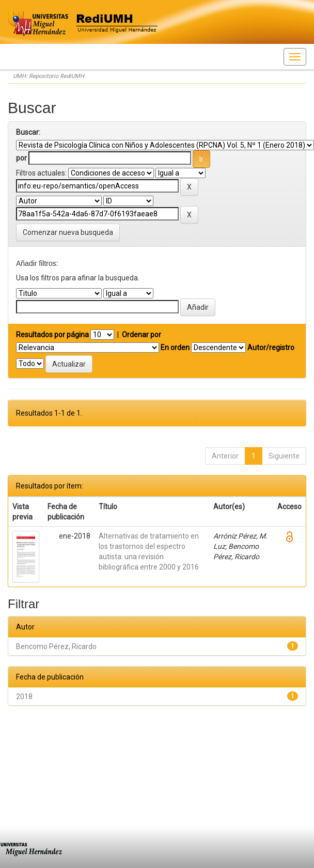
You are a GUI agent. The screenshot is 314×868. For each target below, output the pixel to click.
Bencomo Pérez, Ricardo (56, 646)
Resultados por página (52, 335)
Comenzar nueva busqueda (68, 232)
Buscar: (28, 132)
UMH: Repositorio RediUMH (49, 76)
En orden (175, 348)
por (21, 158)
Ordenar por (142, 335)
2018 (24, 697)
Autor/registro (271, 348)
